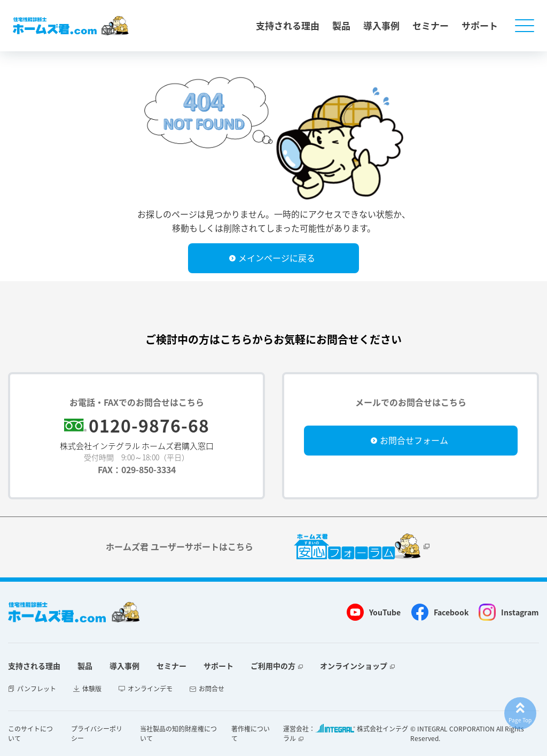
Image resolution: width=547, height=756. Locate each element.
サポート (480, 25)
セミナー (431, 25)
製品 (341, 25)
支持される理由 (288, 25)
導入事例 (381, 25)
